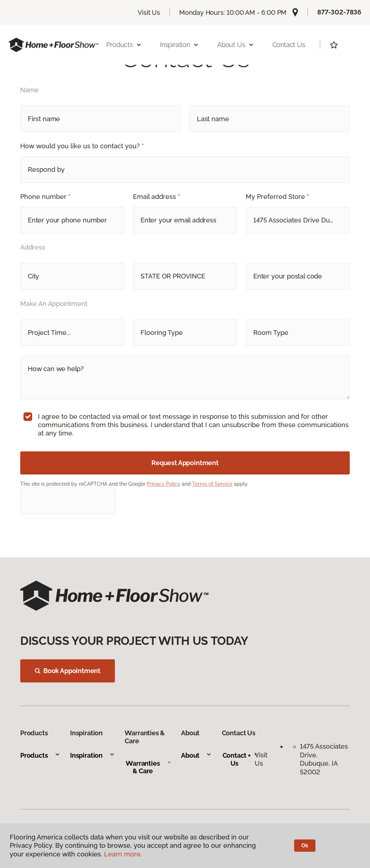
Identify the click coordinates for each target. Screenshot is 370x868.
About (196, 755)
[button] (185, 169)
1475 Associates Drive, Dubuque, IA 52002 (324, 759)
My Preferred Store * (277, 197)
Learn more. (123, 854)
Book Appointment (68, 671)
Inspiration (92, 755)
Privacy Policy (164, 484)
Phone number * (45, 197)
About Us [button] (236, 45)
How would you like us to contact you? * (82, 146)
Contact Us (289, 45)
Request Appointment (185, 463)
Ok (305, 846)
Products (40, 755)
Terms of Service (212, 484)
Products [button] (124, 45)
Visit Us (149, 12)
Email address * (156, 197)
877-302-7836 (339, 12)
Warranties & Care (148, 767)
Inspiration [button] (179, 45)
